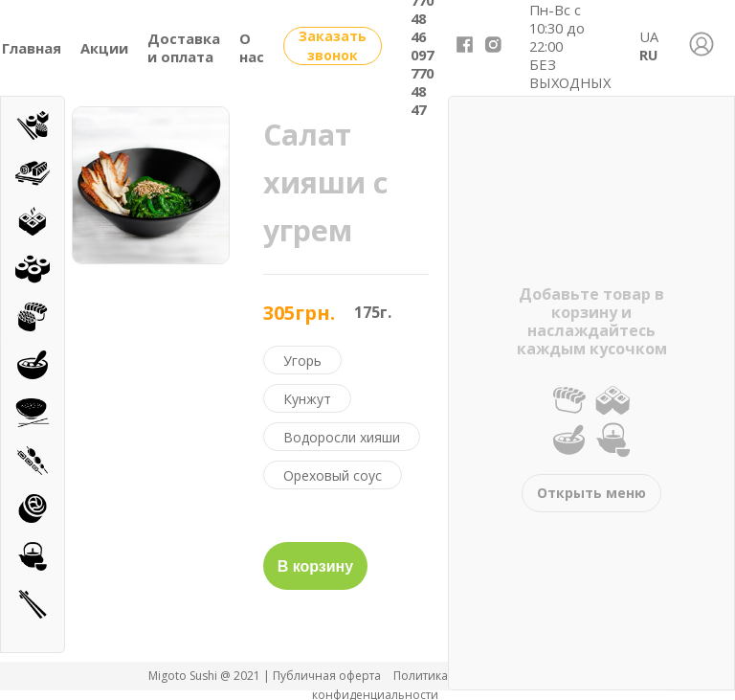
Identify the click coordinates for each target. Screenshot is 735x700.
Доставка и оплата (184, 47)
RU (648, 55)
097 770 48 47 (422, 82)
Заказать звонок (333, 45)
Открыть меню (591, 493)
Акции (104, 48)
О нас (252, 47)
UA (649, 36)
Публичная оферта (328, 676)
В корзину (315, 566)
